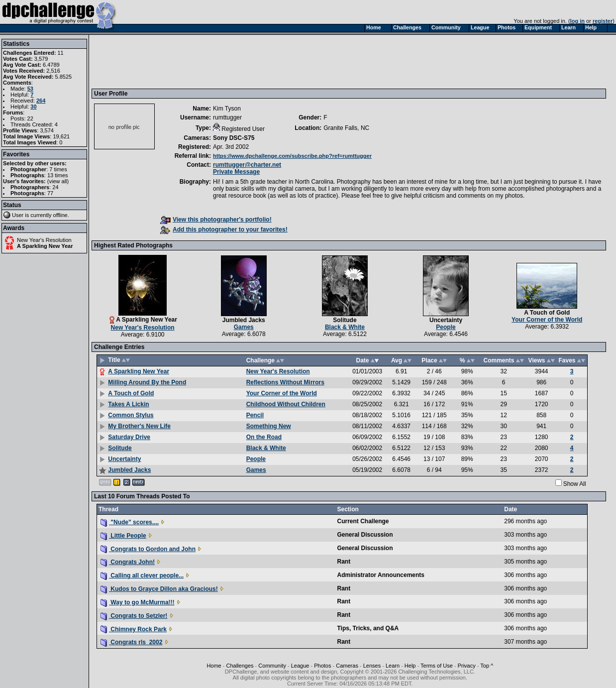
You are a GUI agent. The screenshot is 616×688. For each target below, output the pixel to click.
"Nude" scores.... (130, 522)
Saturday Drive (129, 437)
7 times (58, 169)
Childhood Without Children (286, 404)
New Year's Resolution (44, 240)
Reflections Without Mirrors (285, 382)
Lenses (372, 666)
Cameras (347, 666)
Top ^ (487, 666)
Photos (322, 666)
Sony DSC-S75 (234, 138)
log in (577, 21)
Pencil (255, 415)
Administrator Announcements (381, 575)
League (300, 666)
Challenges (240, 666)
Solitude (345, 320)
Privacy (467, 666)
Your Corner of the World (547, 320)
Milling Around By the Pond (147, 382)
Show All (575, 484)
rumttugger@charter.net (247, 165)
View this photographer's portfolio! (216, 220)
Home (214, 666)
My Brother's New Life (139, 426)
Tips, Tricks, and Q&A (368, 628)
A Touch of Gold (547, 313)
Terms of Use (437, 666)
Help (410, 666)
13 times (58, 175)
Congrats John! (128, 562)
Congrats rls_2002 (131, 642)
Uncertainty (446, 320)
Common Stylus (131, 415)
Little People (123, 536)
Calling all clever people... (142, 575)
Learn (393, 666)
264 (41, 101)
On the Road (264, 437)
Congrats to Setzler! (134, 616)
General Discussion (365, 535)
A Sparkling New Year (45, 246)
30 (33, 107)
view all (58, 181)
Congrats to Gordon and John (148, 549)
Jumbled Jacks (244, 320)
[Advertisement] (275, 61)
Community (272, 666)
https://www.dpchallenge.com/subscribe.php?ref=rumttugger (292, 156)
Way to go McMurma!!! (138, 602)
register (603, 21)
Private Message (236, 172)
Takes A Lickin (128, 404)
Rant (344, 562)
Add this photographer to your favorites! (224, 229)
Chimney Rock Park (134, 629)
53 (30, 89)
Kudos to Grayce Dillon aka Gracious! (159, 589)
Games (244, 327)
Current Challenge (363, 521)
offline (60, 215)
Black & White (345, 327)
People (446, 327)
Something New (269, 426)
